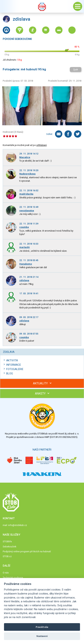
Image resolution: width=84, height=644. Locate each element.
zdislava (24, 280)
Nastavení (42, 636)
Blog (10, 373)
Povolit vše (42, 627)
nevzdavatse (27, 211)
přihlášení (42, 145)
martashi (25, 247)
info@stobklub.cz (18, 525)
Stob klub (42, 6)
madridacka (26, 194)
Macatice (25, 157)
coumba (24, 227)
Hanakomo (26, 264)
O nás (6, 573)
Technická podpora (13, 578)
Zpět (76, 70)
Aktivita (12, 360)
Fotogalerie (15, 369)
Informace (14, 365)
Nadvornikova (27, 174)
